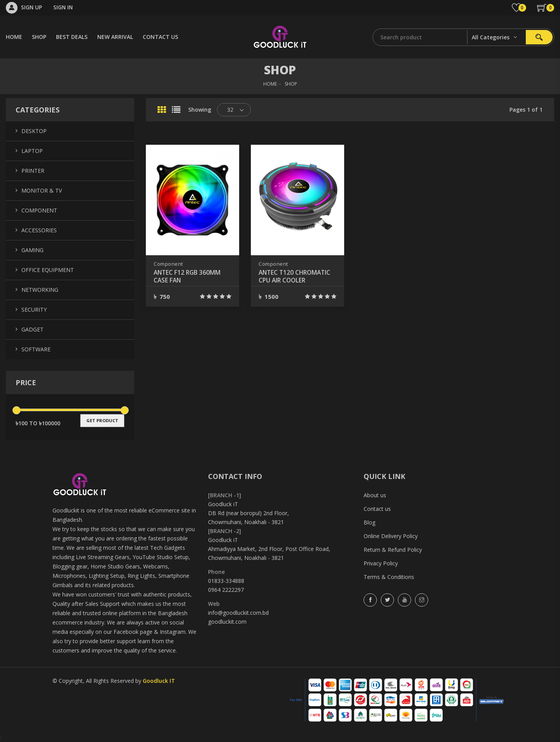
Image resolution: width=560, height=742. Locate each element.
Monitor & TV (42, 190)
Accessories (39, 230)
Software (36, 349)
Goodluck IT (159, 681)
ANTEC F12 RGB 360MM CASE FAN (188, 276)
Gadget (32, 329)
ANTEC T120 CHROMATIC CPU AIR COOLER (296, 276)
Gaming (32, 250)
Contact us (377, 509)
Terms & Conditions (389, 577)
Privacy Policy (381, 563)
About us (375, 495)
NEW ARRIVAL (115, 37)
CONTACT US (160, 37)
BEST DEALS (72, 37)
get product (102, 420)
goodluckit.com (227, 622)
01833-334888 (226, 581)
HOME (14, 37)
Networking (40, 290)
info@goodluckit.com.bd (238, 613)
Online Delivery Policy (391, 536)
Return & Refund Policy (393, 550)
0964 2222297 (226, 590)
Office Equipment (48, 270)
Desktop (34, 131)
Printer (33, 171)
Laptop (32, 151)
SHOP (39, 37)
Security (34, 310)
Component (168, 264)
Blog (369, 522)
